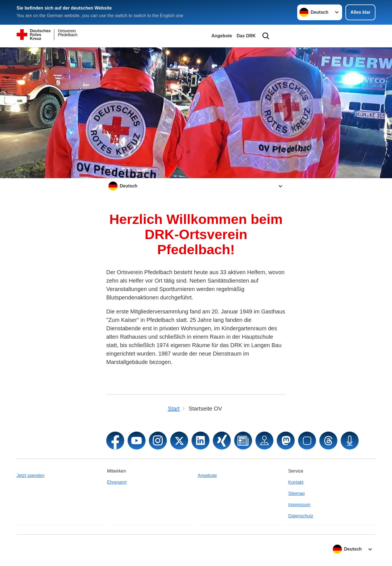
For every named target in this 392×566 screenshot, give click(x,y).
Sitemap (297, 493)
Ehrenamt (117, 482)
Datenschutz (301, 516)
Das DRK (246, 36)
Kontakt (296, 482)
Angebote (222, 36)
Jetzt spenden (31, 476)
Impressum (299, 505)
